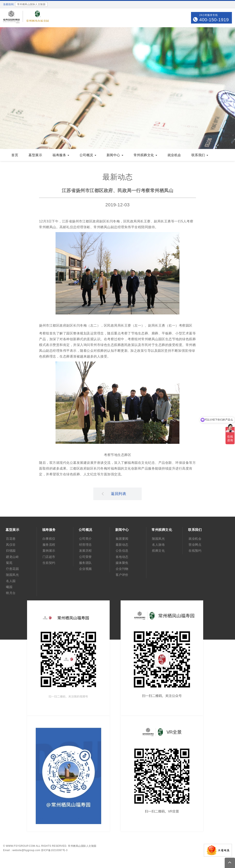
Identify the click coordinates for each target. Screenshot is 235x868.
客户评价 (122, 575)
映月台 (11, 593)
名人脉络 (158, 545)
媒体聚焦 (122, 563)
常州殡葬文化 (145, 155)
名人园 (11, 581)
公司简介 (85, 539)
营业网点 (195, 545)
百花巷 (11, 539)
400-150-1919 (214, 20)
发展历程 (85, 551)
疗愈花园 (12, 569)
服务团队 (85, 563)
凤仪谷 (11, 545)
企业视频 (85, 569)
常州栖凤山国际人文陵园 (82, 846)
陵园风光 (12, 575)
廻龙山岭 (12, 557)
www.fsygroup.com (20, 846)
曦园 (9, 587)
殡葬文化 (158, 551)
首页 (15, 155)
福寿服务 (61, 155)
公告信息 (122, 551)
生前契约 (49, 563)
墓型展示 (35, 155)
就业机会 (174, 155)
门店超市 (49, 557)
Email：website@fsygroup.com (22, 850)
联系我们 (200, 155)
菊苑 (9, 563)
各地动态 (122, 557)
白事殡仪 (49, 539)
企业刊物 (122, 569)
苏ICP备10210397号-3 (54, 850)
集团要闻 (122, 539)
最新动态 (122, 545)
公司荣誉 (85, 557)
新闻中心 (115, 155)
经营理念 (85, 545)
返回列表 (114, 494)
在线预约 (195, 551)
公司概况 (88, 155)
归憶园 (11, 551)
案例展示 (49, 551)
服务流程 (49, 545)
